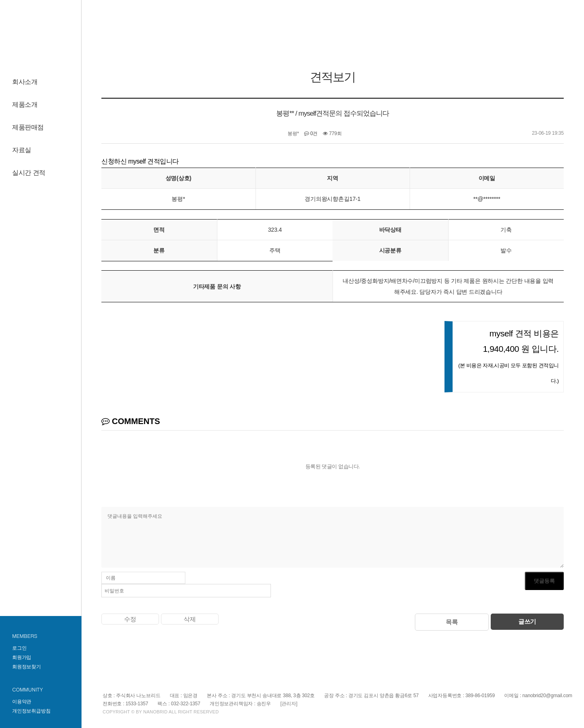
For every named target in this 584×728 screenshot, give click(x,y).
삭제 (190, 619)
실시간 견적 (29, 173)
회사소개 (25, 82)
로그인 (19, 648)
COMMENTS (131, 421)
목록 (452, 622)
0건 (311, 134)
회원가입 (22, 657)
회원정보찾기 (27, 667)
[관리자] (289, 704)
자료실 (22, 150)
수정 (130, 619)
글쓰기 (527, 621)
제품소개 (25, 104)
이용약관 (22, 702)
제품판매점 (28, 127)
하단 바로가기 (0, 0)
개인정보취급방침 (31, 711)
